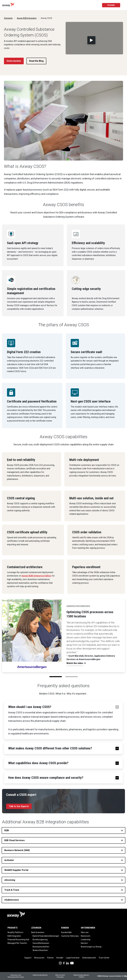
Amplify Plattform (15, 932)
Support (28, 958)
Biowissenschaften (41, 947)
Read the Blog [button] (36, 61)
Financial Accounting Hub (18, 940)
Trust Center (104, 958)
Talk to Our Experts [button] (19, 806)
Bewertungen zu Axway (91, 947)
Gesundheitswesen (41, 943)
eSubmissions (12, 900)
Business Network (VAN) (17, 850)
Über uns (85, 932)
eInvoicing (10, 880)
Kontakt (111, 5)
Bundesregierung (40, 940)
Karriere (84, 943)
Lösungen (36, 928)
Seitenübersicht (89, 958)
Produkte (13, 928)
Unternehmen (88, 928)
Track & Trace (12, 890)
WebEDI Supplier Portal (16, 870)
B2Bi (7, 830)
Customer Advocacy (70, 936)
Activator (9, 860)
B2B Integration (14, 936)
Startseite (8, 18)
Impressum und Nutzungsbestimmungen (16, 976)
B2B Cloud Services (15, 840)
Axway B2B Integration (27, 18)
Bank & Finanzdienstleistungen (46, 936)
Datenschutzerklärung (40, 975)
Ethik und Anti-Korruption (60, 976)
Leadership (86, 940)
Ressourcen (39, 958)
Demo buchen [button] (14, 61)
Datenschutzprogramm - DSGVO (82, 976)
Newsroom (86, 936)
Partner (50, 958)
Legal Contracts (73, 958)
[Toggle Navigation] (124, 5)
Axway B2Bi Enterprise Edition (37, 576)
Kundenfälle (66, 932)
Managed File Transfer (17, 943)
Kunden (65, 928)
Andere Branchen (40, 950)
